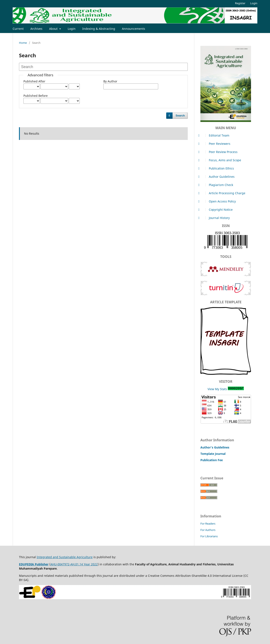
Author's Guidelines (215, 447)
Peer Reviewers (215, 144)
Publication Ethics (217, 168)
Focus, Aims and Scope (221, 160)
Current (18, 29)
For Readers (208, 524)
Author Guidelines (217, 177)
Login (72, 29)
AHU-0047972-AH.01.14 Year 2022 (74, 564)
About (54, 29)
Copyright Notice (217, 210)
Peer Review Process (219, 152)
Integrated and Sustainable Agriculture (65, 557)
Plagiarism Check (217, 185)
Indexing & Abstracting (99, 29)
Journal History (215, 218)
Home (23, 43)
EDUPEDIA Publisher (34, 564)
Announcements (134, 29)
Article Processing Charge (223, 193)
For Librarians (209, 536)
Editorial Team (215, 135)
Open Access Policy (218, 201)
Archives (36, 29)
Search (180, 116)
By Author (110, 81)
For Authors (208, 530)
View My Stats (217, 389)
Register (240, 3)
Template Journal (213, 454)
